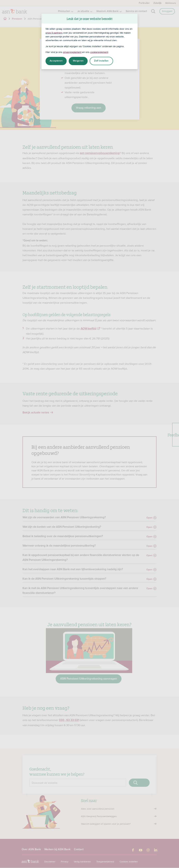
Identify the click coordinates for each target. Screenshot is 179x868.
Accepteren (56, 61)
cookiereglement (99, 52)
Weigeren (78, 61)
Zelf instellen (101, 61)
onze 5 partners (54, 33)
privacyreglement (72, 52)
